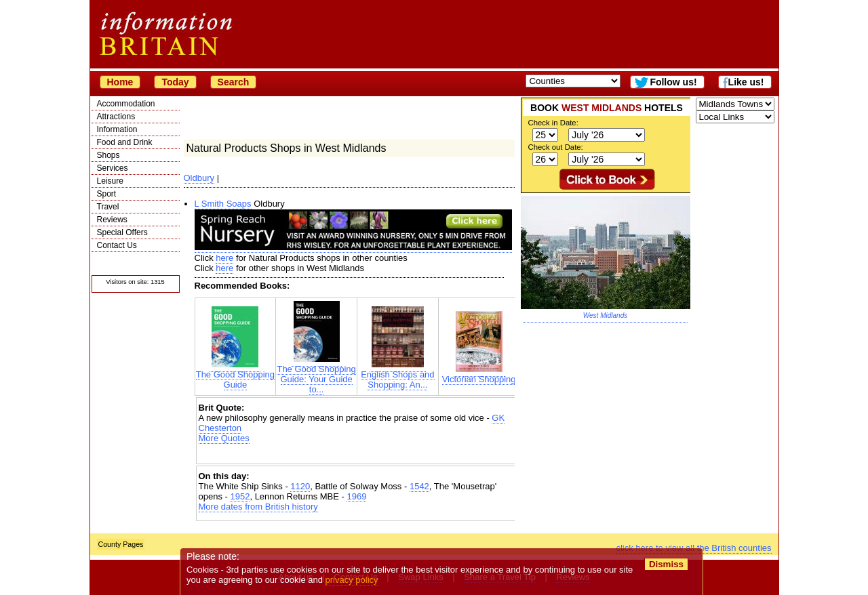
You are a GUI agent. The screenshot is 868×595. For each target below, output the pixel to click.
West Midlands (605, 315)
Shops (108, 155)
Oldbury (199, 178)
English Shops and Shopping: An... (397, 375)
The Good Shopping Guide (235, 375)
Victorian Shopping (479, 375)
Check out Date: (556, 147)
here (224, 258)
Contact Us (117, 245)
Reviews (112, 220)
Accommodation (126, 104)
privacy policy (352, 580)
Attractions (116, 117)
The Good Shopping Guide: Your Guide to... (316, 375)
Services (113, 168)
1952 (240, 496)
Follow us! (673, 82)
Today (175, 82)
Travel (108, 207)
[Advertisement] (357, 455)
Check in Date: (553, 123)
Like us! (746, 82)
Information (117, 129)
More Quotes (224, 438)
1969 (356, 496)
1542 (419, 486)
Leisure (110, 181)
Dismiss (666, 564)
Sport (107, 194)
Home (120, 82)
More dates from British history (258, 507)
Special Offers (122, 232)
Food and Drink (125, 142)
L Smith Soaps (223, 204)
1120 (300, 486)
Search (234, 82)
